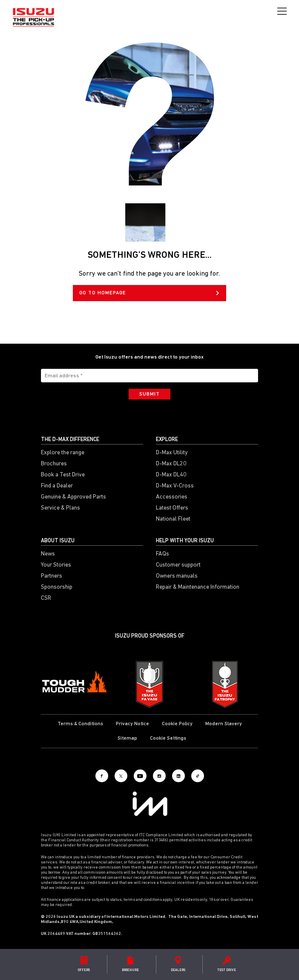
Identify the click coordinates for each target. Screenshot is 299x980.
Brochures (54, 464)
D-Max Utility (172, 453)
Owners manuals (177, 576)
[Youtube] (140, 776)
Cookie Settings (168, 738)
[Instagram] (159, 776)
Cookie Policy (177, 724)
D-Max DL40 (171, 475)
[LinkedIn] (178, 776)
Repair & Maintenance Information (198, 587)
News (48, 554)
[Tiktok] (198, 776)
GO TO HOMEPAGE (149, 293)
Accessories (172, 497)
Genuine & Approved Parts (73, 497)
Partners (52, 576)
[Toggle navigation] (282, 11)
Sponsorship (57, 587)
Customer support (178, 565)
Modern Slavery (224, 724)
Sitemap (127, 738)
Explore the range (63, 453)
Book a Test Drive (63, 475)
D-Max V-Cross (175, 486)
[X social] (121, 776)
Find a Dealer (57, 486)
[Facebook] (102, 776)
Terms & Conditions (80, 724)
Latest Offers (172, 508)
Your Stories (56, 565)
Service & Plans (60, 508)
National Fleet (173, 519)
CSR (46, 598)
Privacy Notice (132, 724)
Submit (149, 394)
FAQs (162, 554)
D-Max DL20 (171, 464)
